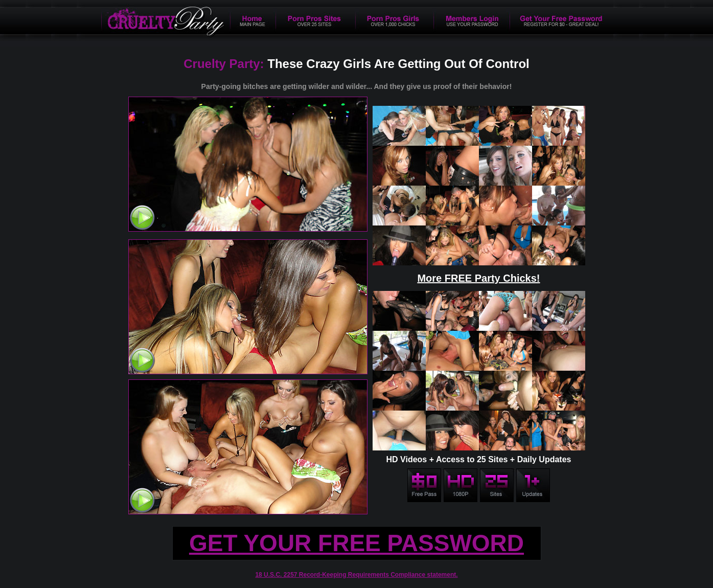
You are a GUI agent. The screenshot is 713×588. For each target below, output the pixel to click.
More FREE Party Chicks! (478, 278)
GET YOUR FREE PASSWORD (356, 543)
